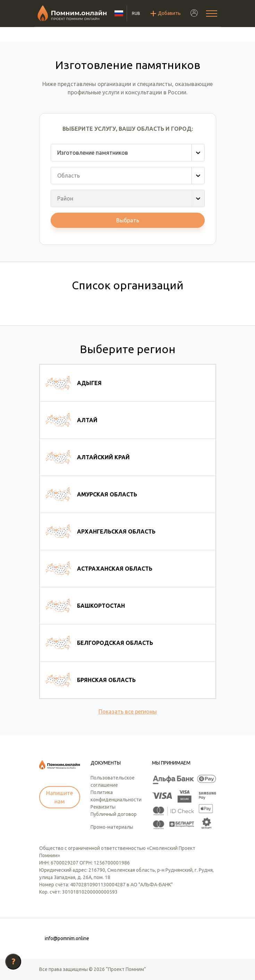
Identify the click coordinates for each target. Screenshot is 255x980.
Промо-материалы (112, 827)
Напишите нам (59, 797)
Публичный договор (114, 814)
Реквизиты (103, 807)
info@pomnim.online (67, 938)
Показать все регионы (128, 711)
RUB (136, 13)
